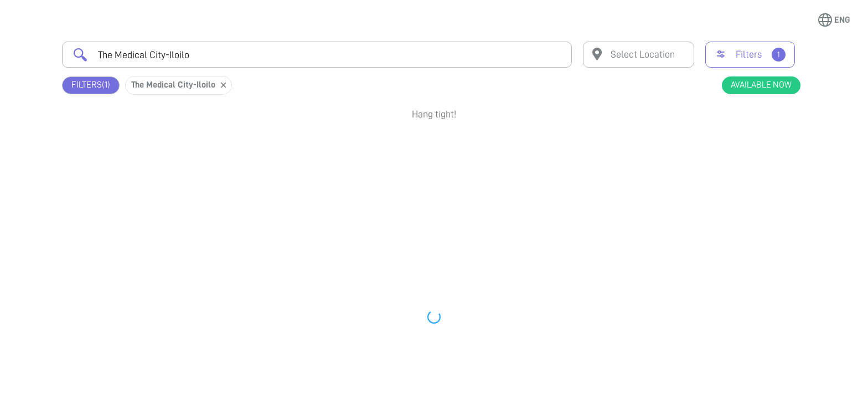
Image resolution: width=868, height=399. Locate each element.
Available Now (761, 85)
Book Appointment (741, 151)
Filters (91, 85)
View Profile (741, 192)
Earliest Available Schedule (450, 146)
